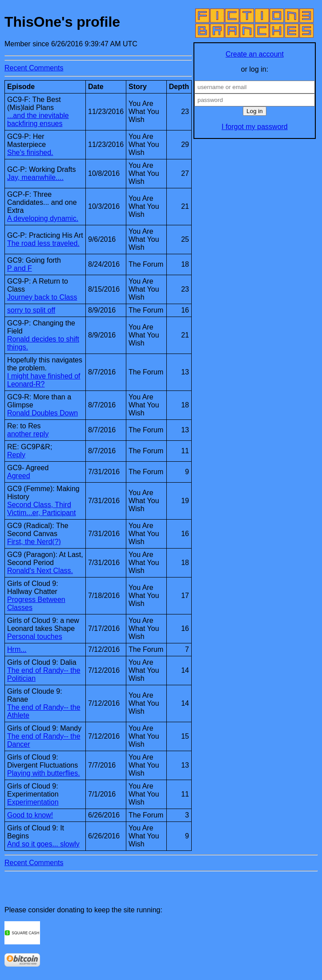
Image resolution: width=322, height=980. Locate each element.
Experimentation (33, 802)
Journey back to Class (42, 297)
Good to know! (30, 815)
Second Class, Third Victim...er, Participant (41, 509)
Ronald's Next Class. (40, 571)
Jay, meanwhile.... (35, 177)
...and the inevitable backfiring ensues (38, 120)
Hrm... (17, 649)
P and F (20, 268)
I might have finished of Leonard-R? (44, 380)
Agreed (19, 476)
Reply (16, 455)
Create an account (255, 54)
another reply (28, 434)
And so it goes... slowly (43, 844)
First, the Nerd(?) (34, 542)
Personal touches (35, 636)
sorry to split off (31, 310)
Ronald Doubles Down (42, 413)
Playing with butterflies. (44, 773)
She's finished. (30, 152)
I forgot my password (255, 127)
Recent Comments (34, 68)
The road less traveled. (43, 243)
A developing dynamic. (43, 218)
